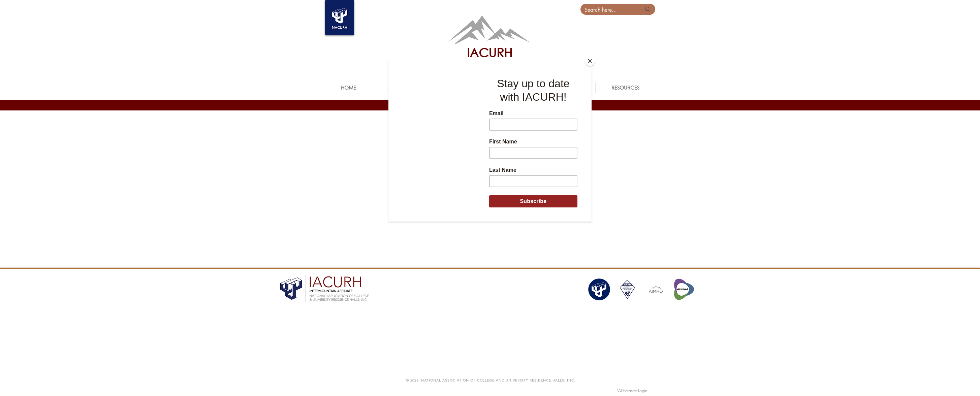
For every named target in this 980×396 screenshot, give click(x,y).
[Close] (590, 61)
